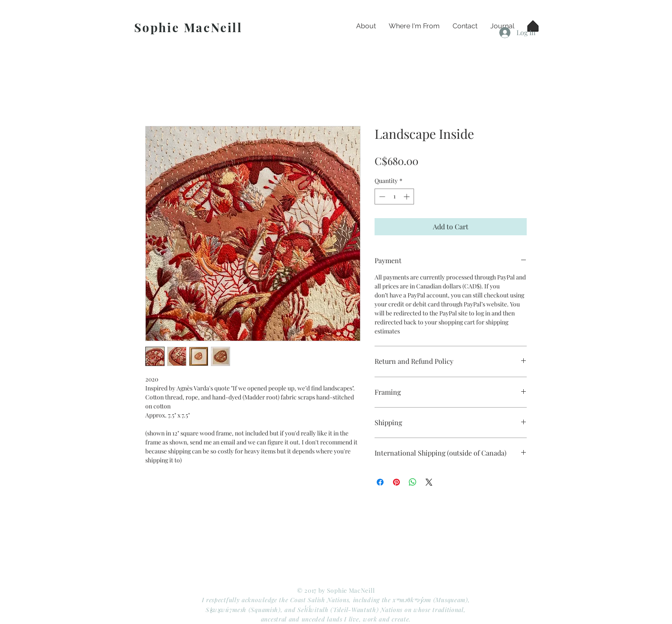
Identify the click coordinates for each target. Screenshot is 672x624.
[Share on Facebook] (380, 482)
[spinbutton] (394, 196)
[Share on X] (429, 482)
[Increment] (407, 196)
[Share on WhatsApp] (413, 482)
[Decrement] (381, 196)
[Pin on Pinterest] (396, 482)
